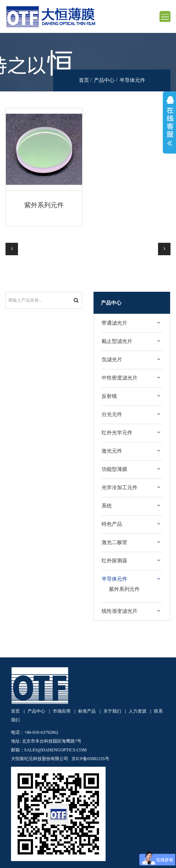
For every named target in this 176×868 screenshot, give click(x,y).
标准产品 (87, 711)
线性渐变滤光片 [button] (120, 611)
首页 (84, 80)
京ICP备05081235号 (90, 759)
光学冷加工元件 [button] (120, 487)
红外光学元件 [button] (117, 433)
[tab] (132, 323)
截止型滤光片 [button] (117, 341)
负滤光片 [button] (112, 359)
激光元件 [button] (112, 451)
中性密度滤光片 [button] (120, 378)
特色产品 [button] (112, 524)
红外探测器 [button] (114, 561)
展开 (169, 122)
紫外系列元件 (44, 205)
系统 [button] (107, 506)
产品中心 (104, 80)
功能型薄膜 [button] (114, 469)
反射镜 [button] (109, 396)
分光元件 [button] (112, 414)
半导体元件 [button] (114, 579)
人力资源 (137, 711)
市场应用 (62, 711)
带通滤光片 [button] (114, 323)
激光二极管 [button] (114, 542)
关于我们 (112, 711)
